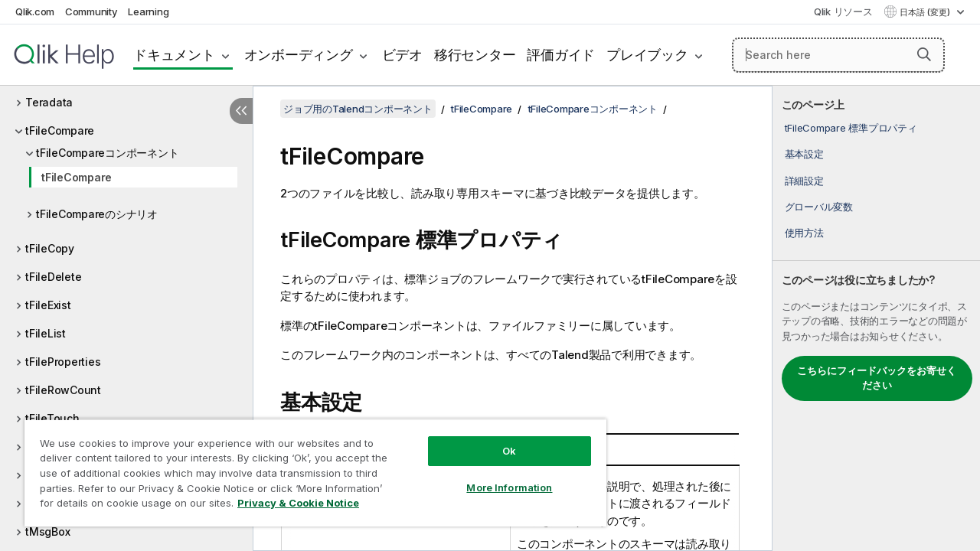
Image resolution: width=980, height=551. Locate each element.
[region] (315, 473)
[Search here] (838, 55)
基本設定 (804, 154)
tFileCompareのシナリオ (97, 214)
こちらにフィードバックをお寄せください (877, 378)
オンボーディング (299, 55)
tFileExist (48, 305)
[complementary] (876, 318)
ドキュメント (174, 55)
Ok (509, 451)
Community (91, 11)
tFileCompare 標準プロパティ (851, 128)
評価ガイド (561, 55)
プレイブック (647, 55)
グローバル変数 (819, 207)
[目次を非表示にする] (241, 111)
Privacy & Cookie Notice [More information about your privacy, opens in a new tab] (298, 503)
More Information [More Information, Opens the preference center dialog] (509, 487)
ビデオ (402, 55)
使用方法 (804, 233)
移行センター (475, 55)
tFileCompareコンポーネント (107, 153)
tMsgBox (47, 531)
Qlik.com (35, 11)
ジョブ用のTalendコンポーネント (358, 109)
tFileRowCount (63, 390)
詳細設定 (804, 181)
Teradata (49, 102)
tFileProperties (63, 362)
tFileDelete (53, 277)
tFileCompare (60, 130)
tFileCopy (50, 248)
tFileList (46, 333)
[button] (924, 54)
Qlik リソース (843, 11)
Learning (148, 11)
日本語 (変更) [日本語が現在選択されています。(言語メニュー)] (926, 12)
